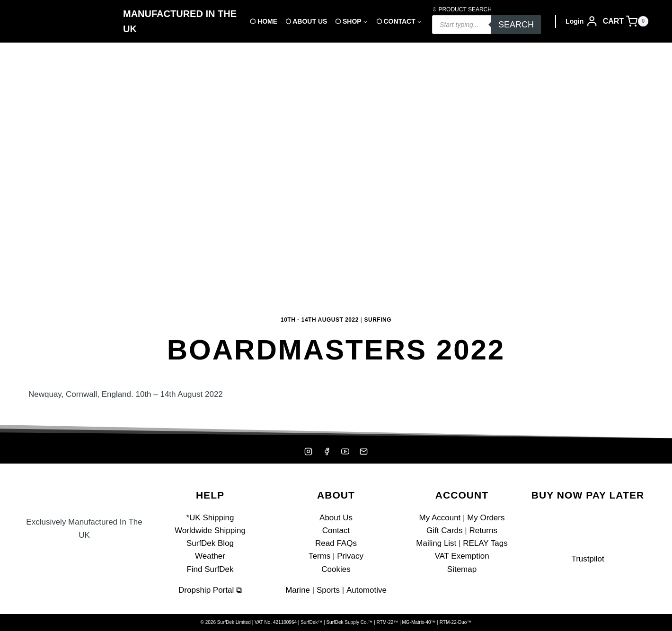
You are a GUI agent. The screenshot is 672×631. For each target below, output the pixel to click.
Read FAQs (336, 543)
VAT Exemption (462, 556)
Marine (298, 590)
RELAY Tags (485, 543)
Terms (319, 556)
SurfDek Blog (210, 543)
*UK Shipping (210, 518)
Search (516, 25)
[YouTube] (345, 451)
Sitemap (462, 569)
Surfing (378, 320)
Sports (328, 590)
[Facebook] (327, 451)
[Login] (582, 21)
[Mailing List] (364, 451)
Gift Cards (445, 530)
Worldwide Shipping (210, 530)
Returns (483, 530)
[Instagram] (308, 451)
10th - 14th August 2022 (320, 320)
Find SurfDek (210, 569)
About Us (336, 518)
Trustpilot (588, 559)
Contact (336, 530)
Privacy (350, 556)
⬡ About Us (306, 21)
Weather (210, 556)
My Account (440, 518)
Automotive (366, 590)
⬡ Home (264, 21)
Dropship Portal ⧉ (210, 590)
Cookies (336, 569)
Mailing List (436, 543)
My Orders (486, 518)
